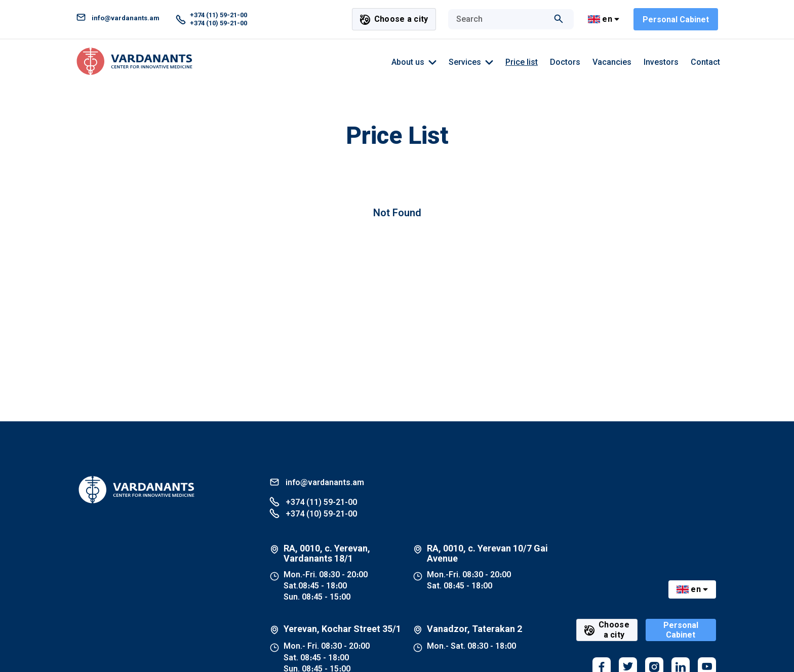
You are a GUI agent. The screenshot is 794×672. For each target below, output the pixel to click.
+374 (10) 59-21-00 (313, 513)
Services (471, 62)
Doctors (565, 62)
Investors (661, 62)
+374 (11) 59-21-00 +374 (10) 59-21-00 (211, 19)
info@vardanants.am (118, 18)
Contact (705, 62)
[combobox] (501, 19)
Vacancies (612, 62)
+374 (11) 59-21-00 (313, 502)
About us (414, 62)
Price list (522, 62)
